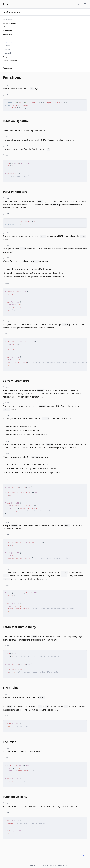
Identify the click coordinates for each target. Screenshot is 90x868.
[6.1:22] (6, 387)
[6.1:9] (6, 716)
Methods (8, 53)
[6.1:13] (6, 813)
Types (5, 27)
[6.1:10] (6, 748)
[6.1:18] (6, 258)
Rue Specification (12, 12)
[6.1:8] (6, 703)
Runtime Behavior (10, 61)
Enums (7, 49)
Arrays (5, 57)
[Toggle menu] (85, 4)
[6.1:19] (6, 284)
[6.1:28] (6, 522)
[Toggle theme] (79, 4)
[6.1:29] (6, 535)
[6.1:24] (6, 415)
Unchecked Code (9, 64)
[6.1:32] (6, 633)
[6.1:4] (6, 137)
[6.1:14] (6, 198)
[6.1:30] (6, 569)
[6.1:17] (6, 246)
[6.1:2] (6, 95)
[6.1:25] (6, 441)
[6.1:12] (6, 803)
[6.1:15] (6, 214)
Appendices (7, 68)
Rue (6, 4)
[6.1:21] (6, 334)
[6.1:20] (6, 321)
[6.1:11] (6, 758)
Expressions (7, 30)
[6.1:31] (6, 585)
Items (5, 38)
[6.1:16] (6, 233)
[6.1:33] (6, 646)
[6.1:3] (6, 127)
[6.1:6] (6, 155)
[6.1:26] (6, 454)
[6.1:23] (6, 403)
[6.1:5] (6, 146)
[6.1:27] (6, 479)
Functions (8, 42)
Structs (7, 46)
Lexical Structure (9, 23)
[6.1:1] (6, 86)
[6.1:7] (6, 694)
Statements (7, 34)
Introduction (8, 19)
